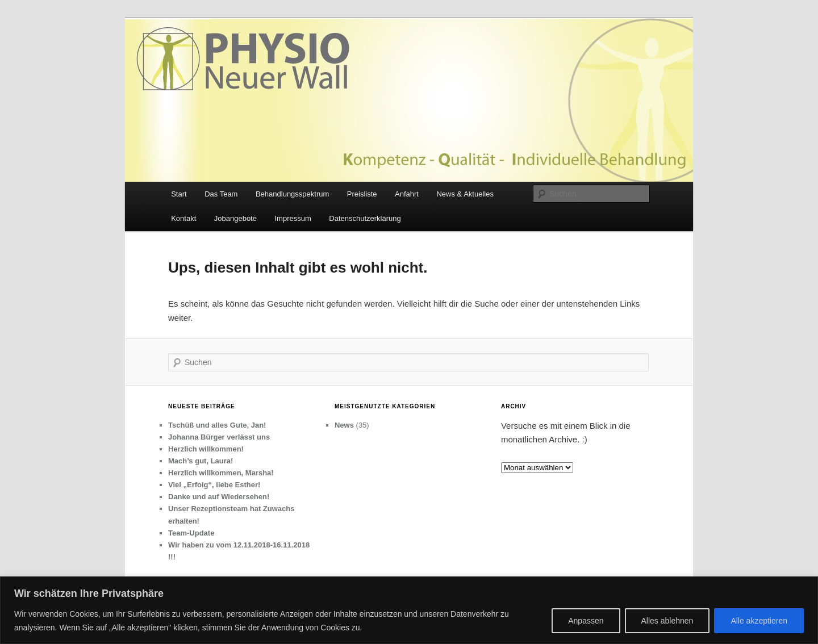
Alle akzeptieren (759, 621)
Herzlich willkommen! (206, 449)
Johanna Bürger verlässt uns (219, 437)
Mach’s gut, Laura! (201, 461)
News (344, 425)
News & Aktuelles (465, 194)
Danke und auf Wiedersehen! (219, 497)
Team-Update (191, 533)
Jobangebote (235, 218)
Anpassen (586, 621)
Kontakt (183, 218)
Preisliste (362, 194)
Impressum (293, 218)
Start (179, 194)
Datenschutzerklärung (365, 218)
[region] (409, 610)
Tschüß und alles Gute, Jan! (217, 425)
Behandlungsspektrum (292, 194)
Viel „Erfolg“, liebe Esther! (214, 485)
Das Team (221, 194)
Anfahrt (407, 194)
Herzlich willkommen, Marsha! (221, 473)
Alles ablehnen (667, 621)
